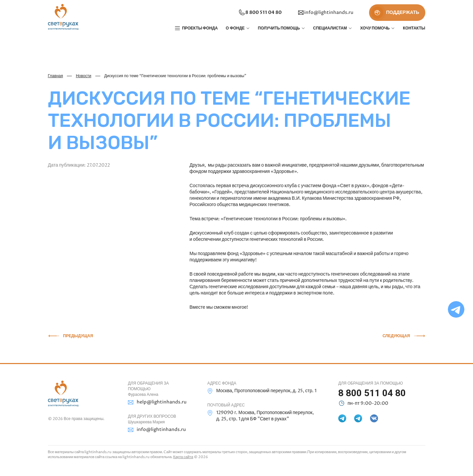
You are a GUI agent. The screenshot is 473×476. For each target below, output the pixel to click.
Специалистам (330, 28)
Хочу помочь (375, 28)
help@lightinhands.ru (157, 402)
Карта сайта (183, 457)
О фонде (235, 28)
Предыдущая (78, 336)
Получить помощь (279, 28)
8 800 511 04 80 (259, 13)
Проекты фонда (200, 28)
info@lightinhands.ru (325, 13)
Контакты (414, 28)
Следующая (396, 336)
